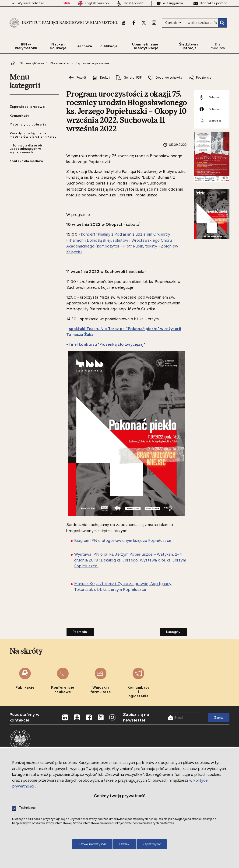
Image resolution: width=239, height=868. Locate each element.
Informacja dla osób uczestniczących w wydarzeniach (26, 149)
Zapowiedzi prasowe (92, 63)
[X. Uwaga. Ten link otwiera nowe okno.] (144, 23)
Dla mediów (60, 63)
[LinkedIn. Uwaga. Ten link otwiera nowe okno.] (65, 718)
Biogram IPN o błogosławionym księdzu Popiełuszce (123, 540)
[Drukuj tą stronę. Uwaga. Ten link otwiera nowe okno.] (101, 78)
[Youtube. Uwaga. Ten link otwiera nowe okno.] (124, 23)
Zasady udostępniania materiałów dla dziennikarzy (33, 135)
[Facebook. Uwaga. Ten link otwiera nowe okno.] (134, 23)
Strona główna (32, 63)
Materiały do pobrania (28, 124)
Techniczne (27, 808)
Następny (170, 631)
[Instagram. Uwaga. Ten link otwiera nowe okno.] (154, 23)
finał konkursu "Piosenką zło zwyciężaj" (108, 344)
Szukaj (222, 23)
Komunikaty (19, 115)
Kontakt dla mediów (26, 161)
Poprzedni (77, 631)
